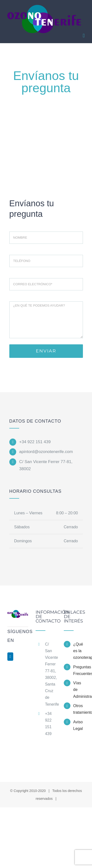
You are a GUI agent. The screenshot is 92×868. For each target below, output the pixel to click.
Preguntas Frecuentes (79, 670)
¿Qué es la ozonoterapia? (79, 651)
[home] (18, 614)
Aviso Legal (78, 725)
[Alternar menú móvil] (84, 36)
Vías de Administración (79, 690)
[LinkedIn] (10, 657)
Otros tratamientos (79, 709)
